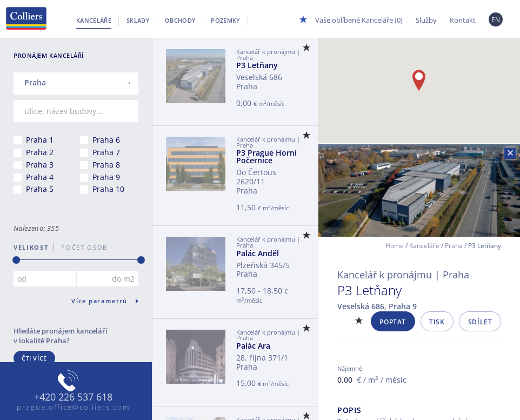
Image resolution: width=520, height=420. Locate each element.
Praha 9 (106, 177)
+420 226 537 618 (73, 397)
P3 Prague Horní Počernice (266, 156)
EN (496, 20)
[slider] (16, 260)
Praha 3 (40, 165)
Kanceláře (94, 20)
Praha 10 (108, 189)
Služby (426, 20)
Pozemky (225, 20)
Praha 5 (40, 189)
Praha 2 (40, 152)
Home (395, 246)
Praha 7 (106, 152)
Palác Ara (253, 346)
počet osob (81, 247)
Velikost (31, 247)
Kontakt (463, 20)
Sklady (138, 20)
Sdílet (480, 322)
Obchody (180, 20)
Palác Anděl (258, 253)
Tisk (437, 322)
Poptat (393, 322)
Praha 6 (106, 140)
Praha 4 (40, 177)
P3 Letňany (257, 65)
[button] (419, 80)
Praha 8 (106, 165)
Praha (454, 246)
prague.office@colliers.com (73, 407)
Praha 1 (40, 140)
